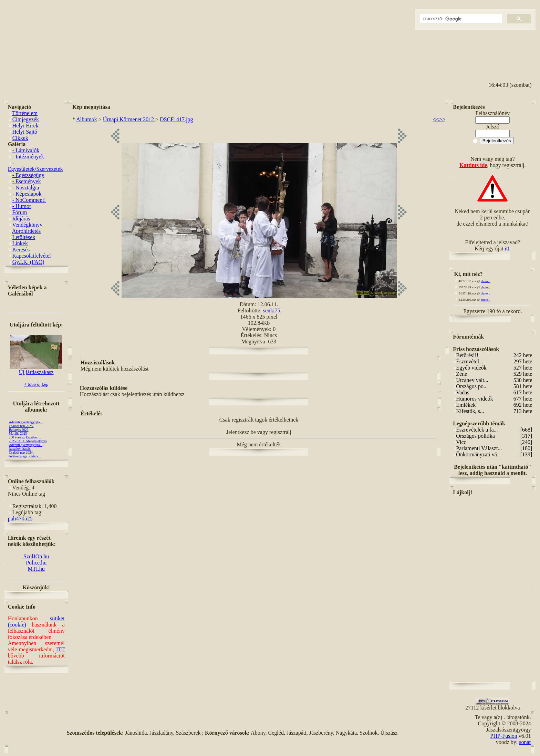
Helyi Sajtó (25, 132)
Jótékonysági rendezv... (25, 456)
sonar (525, 742)
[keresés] (460, 19)
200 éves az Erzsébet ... (25, 437)
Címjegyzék (26, 119)
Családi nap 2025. (21, 426)
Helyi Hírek (25, 126)
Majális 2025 (18, 433)
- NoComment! (29, 200)
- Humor (22, 206)
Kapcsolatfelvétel (32, 256)
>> (442, 119)
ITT (60, 649)
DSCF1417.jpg (176, 119)
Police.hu (36, 563)
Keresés (21, 250)
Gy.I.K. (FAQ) (28, 262)
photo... (485, 281)
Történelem (25, 113)
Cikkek (20, 138)
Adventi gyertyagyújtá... (26, 422)
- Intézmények (28, 157)
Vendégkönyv (27, 225)
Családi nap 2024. (21, 452)
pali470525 (20, 519)
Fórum (20, 212)
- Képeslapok (27, 194)
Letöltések (24, 237)
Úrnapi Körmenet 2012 (129, 119)
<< (436, 119)
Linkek (20, 243)
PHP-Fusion (504, 736)
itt (507, 248)
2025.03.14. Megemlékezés (28, 441)
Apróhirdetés (27, 231)
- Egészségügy (28, 175)
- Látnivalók (26, 150)
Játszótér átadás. (20, 449)
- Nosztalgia (26, 188)
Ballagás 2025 (19, 430)
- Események (27, 181)
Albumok (86, 119)
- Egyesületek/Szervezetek (35, 166)
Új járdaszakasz (36, 370)
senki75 (272, 310)
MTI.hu (36, 569)
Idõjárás (21, 219)
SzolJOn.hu (36, 556)
